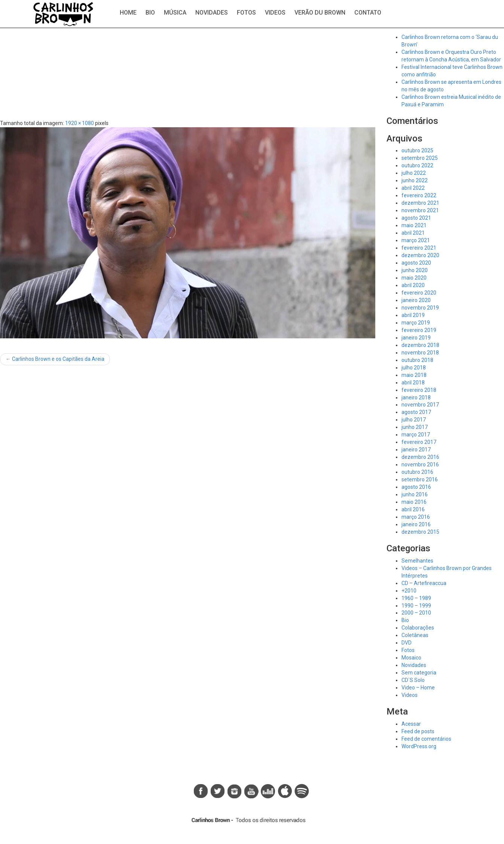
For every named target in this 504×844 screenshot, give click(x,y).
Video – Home (418, 688)
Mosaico (411, 658)
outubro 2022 (417, 165)
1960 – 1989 (416, 598)
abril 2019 (413, 315)
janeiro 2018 (416, 397)
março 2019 (416, 323)
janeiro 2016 (416, 524)
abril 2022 (413, 188)
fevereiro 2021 (419, 248)
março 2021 (416, 240)
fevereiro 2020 (419, 293)
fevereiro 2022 (419, 195)
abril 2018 (413, 383)
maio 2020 (414, 278)
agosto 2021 (416, 218)
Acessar (411, 724)
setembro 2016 (420, 479)
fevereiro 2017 (419, 442)
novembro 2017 (420, 405)
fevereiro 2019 (419, 330)
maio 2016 (414, 502)
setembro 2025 (420, 158)
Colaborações (418, 628)
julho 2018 (414, 368)
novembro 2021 (420, 210)
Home (128, 13)
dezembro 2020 (420, 255)
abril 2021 (413, 233)
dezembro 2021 (420, 203)
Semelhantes (417, 561)
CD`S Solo (413, 680)
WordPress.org (419, 746)
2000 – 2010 (416, 613)
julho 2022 (414, 173)
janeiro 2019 (416, 338)
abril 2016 (413, 509)
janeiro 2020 (416, 300)
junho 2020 (415, 270)
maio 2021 (414, 225)
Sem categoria (419, 673)
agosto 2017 (416, 412)
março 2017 (416, 435)
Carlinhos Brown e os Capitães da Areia (55, 359)
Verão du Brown (320, 13)
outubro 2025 (417, 150)
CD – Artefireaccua (424, 583)
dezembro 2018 (420, 345)
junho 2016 (415, 494)
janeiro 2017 (416, 450)
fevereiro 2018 (419, 390)
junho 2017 (415, 427)
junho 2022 (415, 180)
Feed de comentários (426, 739)
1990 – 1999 (416, 606)
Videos (275, 13)
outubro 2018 (417, 360)
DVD (407, 643)
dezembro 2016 (420, 457)
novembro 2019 (420, 308)
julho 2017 (414, 420)
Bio (150, 13)
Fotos (246, 13)
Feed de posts (418, 731)
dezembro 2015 (420, 532)
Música (175, 13)
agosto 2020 (416, 263)
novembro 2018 (420, 353)
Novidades (212, 13)
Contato (368, 13)
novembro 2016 (420, 464)
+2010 (409, 591)
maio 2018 (414, 375)
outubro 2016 (417, 472)
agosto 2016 (416, 487)
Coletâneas (415, 635)
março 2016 (416, 517)
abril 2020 (413, 285)
